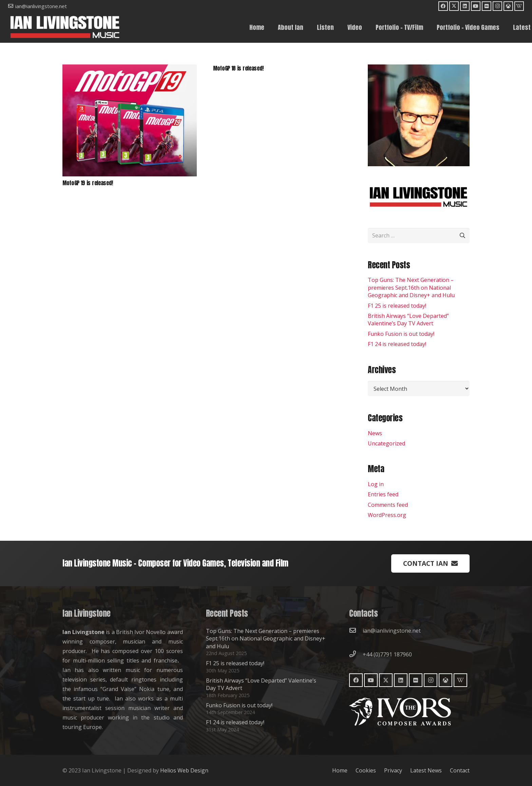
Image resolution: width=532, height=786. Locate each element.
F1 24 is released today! (397, 344)
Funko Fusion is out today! (401, 334)
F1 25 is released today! (397, 306)
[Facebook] (443, 6)
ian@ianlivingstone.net (392, 631)
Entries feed (383, 494)
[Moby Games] (508, 6)
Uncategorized (386, 443)
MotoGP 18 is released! (238, 68)
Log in (376, 484)
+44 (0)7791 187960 (387, 654)
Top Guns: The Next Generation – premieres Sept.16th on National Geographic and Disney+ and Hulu (411, 287)
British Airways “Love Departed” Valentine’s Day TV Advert (408, 320)
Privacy (393, 770)
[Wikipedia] (519, 6)
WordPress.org (387, 515)
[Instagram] (497, 6)
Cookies (366, 770)
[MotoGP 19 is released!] (130, 69)
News (375, 433)
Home (340, 770)
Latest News (426, 770)
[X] (454, 6)
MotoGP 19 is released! (88, 183)
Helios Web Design (184, 770)
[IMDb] (487, 6)
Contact (460, 770)
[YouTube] (476, 6)
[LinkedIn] (465, 6)
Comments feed (388, 505)
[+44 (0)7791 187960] (356, 654)
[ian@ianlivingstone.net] (356, 631)
